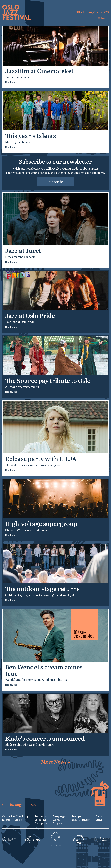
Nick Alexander (81, 820)
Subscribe (55, 182)
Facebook (40, 820)
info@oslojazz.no (12, 820)
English (58, 823)
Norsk (57, 820)
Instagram (41, 823)
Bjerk (99, 820)
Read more (11, 82)
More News (55, 762)
